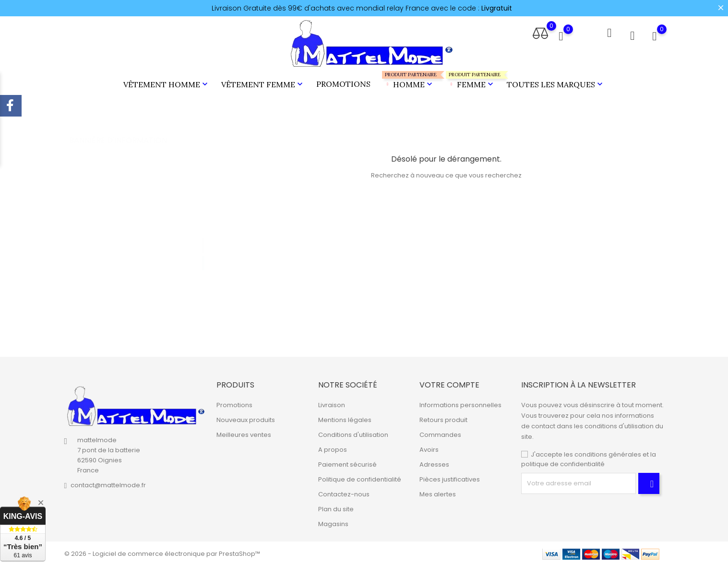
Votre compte (449, 383)
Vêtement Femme (263, 83)
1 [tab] (203, 235)
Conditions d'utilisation (353, 433)
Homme (408, 79)
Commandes (440, 433)
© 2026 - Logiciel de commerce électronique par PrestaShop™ (162, 552)
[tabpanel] (139, 245)
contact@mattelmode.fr (108, 484)
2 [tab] (203, 252)
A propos (333, 448)
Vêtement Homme (167, 83)
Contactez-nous (344, 492)
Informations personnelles (460, 403)
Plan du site (336, 507)
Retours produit (443, 418)
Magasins (333, 522)
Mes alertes (438, 492)
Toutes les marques (556, 83)
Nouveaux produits (246, 418)
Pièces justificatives (450, 477)
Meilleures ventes (244, 433)
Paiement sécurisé (347, 463)
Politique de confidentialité (360, 477)
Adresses (434, 463)
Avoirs (429, 448)
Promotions (343, 83)
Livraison (332, 403)
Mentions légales (345, 418)
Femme (471, 79)
